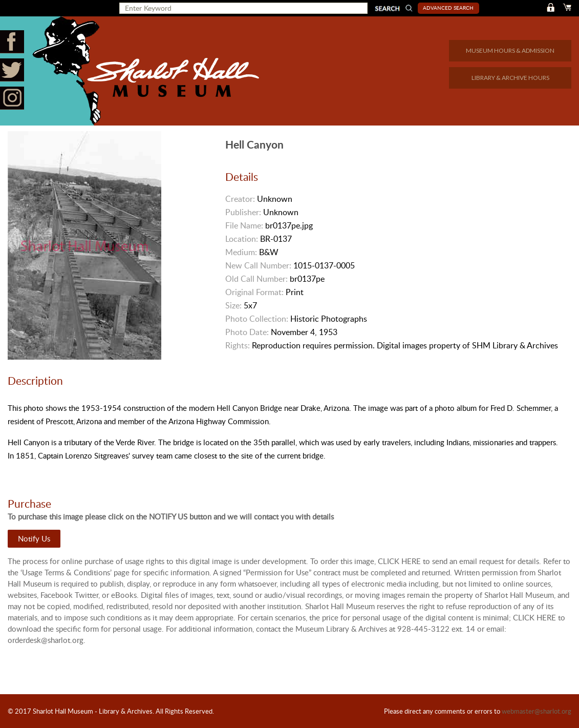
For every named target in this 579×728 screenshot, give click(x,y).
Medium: (241, 252)
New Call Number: (258, 265)
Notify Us (34, 538)
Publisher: (243, 212)
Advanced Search (448, 8)
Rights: (238, 345)
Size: (233, 305)
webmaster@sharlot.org (537, 711)
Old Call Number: (256, 279)
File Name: (244, 225)
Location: (242, 239)
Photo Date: (247, 332)
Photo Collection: (257, 319)
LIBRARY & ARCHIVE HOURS (510, 78)
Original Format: (254, 292)
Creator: (240, 199)
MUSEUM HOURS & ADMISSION (510, 50)
